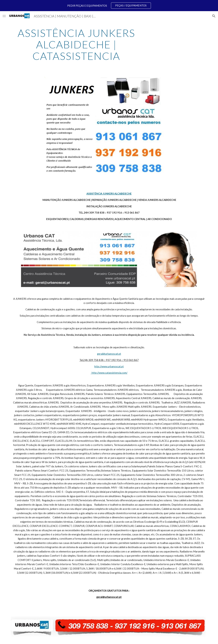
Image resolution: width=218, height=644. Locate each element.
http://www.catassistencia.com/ (109, 373)
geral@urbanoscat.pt (109, 354)
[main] (76, 44)
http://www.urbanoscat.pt (109, 366)
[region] (109, 6)
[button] (4, 16)
